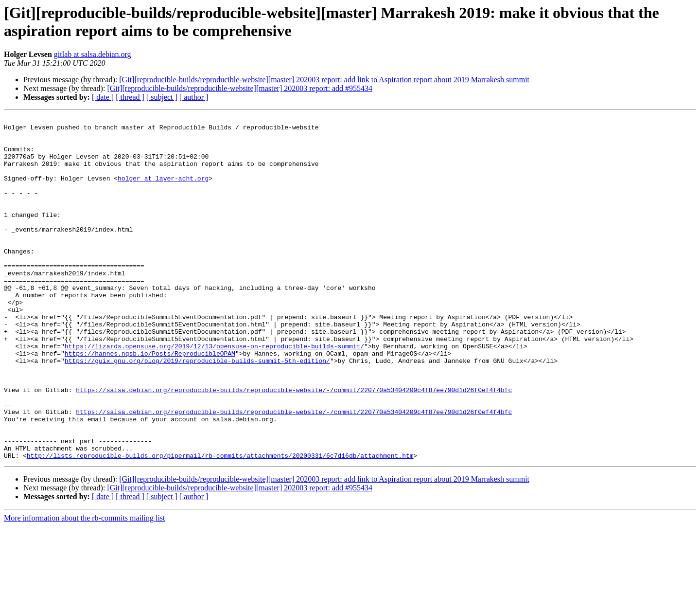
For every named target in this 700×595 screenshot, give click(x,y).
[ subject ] (162, 97)
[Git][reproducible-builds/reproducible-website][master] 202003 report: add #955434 (240, 88)
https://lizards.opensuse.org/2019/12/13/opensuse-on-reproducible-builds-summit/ (214, 393)
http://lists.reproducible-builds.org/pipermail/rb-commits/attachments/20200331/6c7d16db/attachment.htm (220, 524)
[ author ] (194, 97)
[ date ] (103, 97)
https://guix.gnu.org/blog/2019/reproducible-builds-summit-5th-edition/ (197, 410)
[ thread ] (130, 97)
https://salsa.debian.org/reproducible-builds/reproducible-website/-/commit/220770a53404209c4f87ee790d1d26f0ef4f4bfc (294, 445)
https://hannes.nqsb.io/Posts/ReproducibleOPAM (150, 401)
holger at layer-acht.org (163, 191)
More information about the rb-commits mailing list (85, 586)
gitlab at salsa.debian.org (93, 54)
